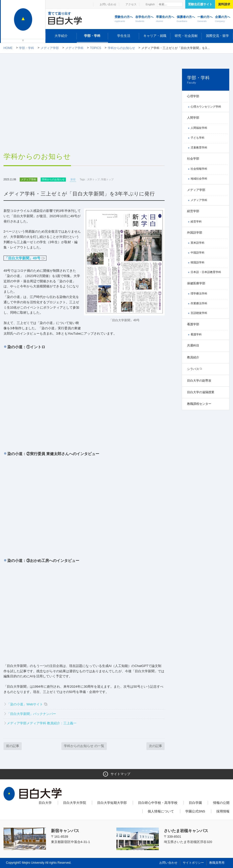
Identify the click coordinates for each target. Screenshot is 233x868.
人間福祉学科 (199, 128)
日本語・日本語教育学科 (206, 272)
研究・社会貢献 (186, 36)
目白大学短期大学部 (112, 803)
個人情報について (161, 811)
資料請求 (224, 4)
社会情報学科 (199, 169)
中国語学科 (198, 253)
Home (8, 48)
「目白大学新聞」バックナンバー (31, 714)
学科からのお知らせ (121, 48)
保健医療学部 (196, 283)
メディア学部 (50, 48)
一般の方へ (205, 19)
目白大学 (45, 803)
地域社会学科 (199, 179)
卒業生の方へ (165, 19)
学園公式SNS (195, 811)
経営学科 (196, 221)
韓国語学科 (198, 262)
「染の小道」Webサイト (25, 704)
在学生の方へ (144, 19)
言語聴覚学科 (199, 313)
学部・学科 (92, 36)
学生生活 (124, 36)
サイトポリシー (193, 863)
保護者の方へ (186, 19)
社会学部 (193, 159)
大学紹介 (61, 36)
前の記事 (13, 746)
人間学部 (193, 118)
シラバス (193, 369)
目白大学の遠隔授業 (201, 392)
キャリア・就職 (155, 36)
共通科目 (193, 345)
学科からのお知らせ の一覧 (84, 746)
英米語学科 (198, 243)
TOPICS (95, 48)
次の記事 (156, 746)
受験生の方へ (124, 19)
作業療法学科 (199, 303)
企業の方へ (223, 19)
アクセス (131, 4)
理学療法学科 (199, 293)
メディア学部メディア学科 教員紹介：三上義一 (42, 723)
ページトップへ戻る (220, 853)
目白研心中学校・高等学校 (158, 803)
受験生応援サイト (200, 4)
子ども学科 (198, 138)
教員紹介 (193, 357)
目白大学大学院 (75, 803)
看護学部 (193, 324)
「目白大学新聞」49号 (25, 258)
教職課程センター (199, 404)
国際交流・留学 (217, 36)
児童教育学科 (199, 147)
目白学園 (195, 803)
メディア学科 (74, 48)
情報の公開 (221, 803)
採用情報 (223, 811)
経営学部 (193, 211)
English (150, 4)
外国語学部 (195, 233)
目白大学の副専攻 (199, 381)
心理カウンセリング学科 (206, 107)
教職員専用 (217, 863)
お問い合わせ (108, 4)
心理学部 (193, 96)
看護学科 (196, 334)
